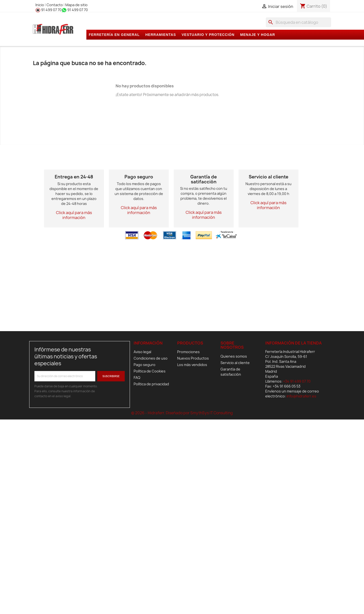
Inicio (40, 5)
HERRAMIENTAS (161, 35)
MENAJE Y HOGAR (258, 35)
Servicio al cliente (235, 363)
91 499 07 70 (49, 10)
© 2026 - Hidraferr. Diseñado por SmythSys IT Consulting (182, 413)
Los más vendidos (192, 365)
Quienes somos (234, 356)
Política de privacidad (151, 384)
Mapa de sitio (76, 5)
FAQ (137, 378)
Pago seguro (145, 365)
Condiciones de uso (151, 358)
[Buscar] (298, 22)
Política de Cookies (150, 371)
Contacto (55, 5)
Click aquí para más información (74, 215)
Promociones (188, 352)
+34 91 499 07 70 (297, 381)
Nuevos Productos (193, 358)
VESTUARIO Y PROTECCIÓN (208, 35)
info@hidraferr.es (301, 396)
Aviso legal (142, 352)
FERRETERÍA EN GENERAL (114, 35)
